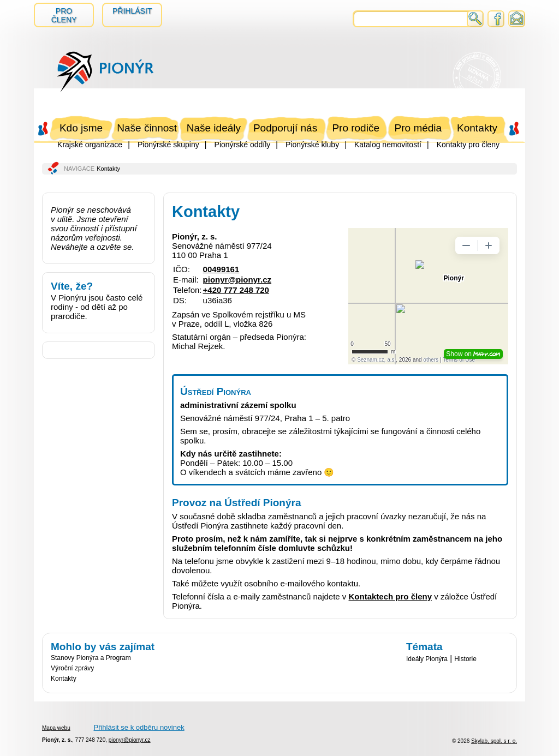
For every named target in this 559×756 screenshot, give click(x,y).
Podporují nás (285, 128)
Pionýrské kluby (312, 145)
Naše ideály (214, 128)
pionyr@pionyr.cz (237, 280)
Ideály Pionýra (427, 659)
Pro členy (64, 15)
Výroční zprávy (72, 668)
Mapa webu (56, 728)
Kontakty (477, 128)
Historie (465, 659)
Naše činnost (147, 128)
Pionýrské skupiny (168, 145)
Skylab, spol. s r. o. (494, 741)
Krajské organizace (90, 145)
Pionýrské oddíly (243, 145)
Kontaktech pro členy (391, 596)
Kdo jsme (81, 128)
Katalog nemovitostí (388, 145)
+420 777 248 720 (236, 290)
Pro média (418, 128)
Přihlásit (132, 11)
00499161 (221, 269)
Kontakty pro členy (468, 145)
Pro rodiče (356, 128)
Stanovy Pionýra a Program (91, 658)
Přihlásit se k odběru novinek (139, 727)
